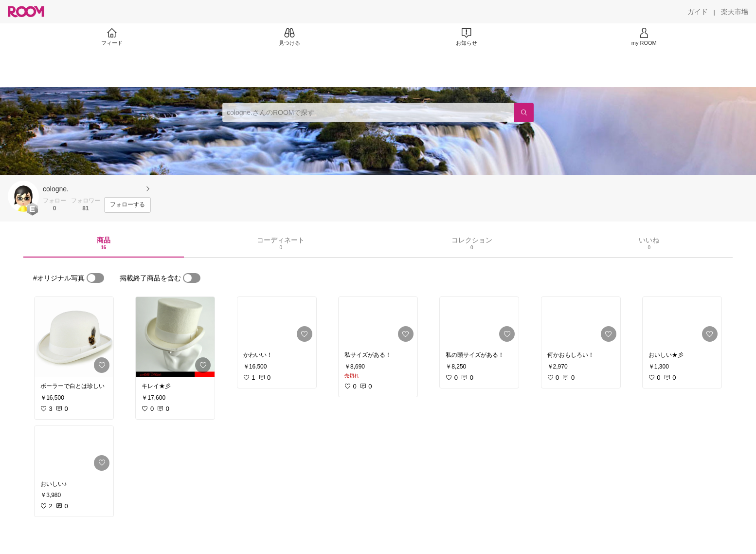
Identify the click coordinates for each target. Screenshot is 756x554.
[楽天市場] (735, 12)
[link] (74, 337)
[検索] (524, 112)
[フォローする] (127, 205)
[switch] (95, 278)
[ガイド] (698, 12)
